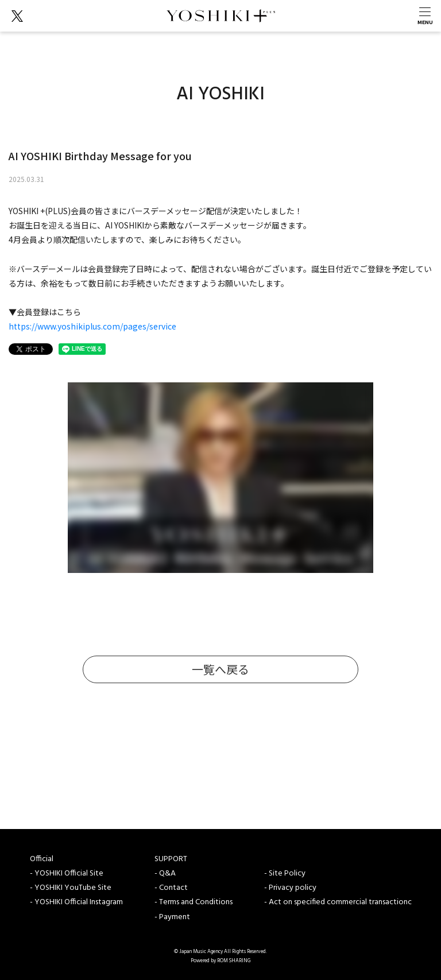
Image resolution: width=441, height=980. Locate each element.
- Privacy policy (290, 888)
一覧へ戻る (220, 669)
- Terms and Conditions (194, 902)
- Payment (172, 917)
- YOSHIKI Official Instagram (76, 902)
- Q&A (165, 874)
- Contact (171, 888)
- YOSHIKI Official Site (67, 874)
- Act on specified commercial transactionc (338, 902)
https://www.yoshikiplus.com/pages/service (92, 326)
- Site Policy (285, 874)
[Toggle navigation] (425, 16)
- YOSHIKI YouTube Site (71, 888)
